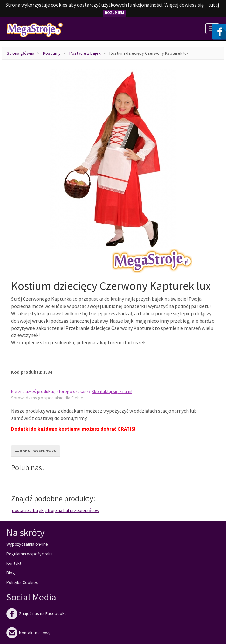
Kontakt (14, 563)
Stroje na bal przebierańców (72, 510)
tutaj (214, 5)
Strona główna (21, 53)
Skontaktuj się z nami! (112, 391)
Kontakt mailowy (28, 633)
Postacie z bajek (85, 53)
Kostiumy (52, 53)
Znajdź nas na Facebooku (37, 613)
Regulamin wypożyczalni (29, 554)
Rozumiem (114, 13)
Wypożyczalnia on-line (27, 544)
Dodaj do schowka (36, 451)
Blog (11, 573)
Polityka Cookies (22, 582)
